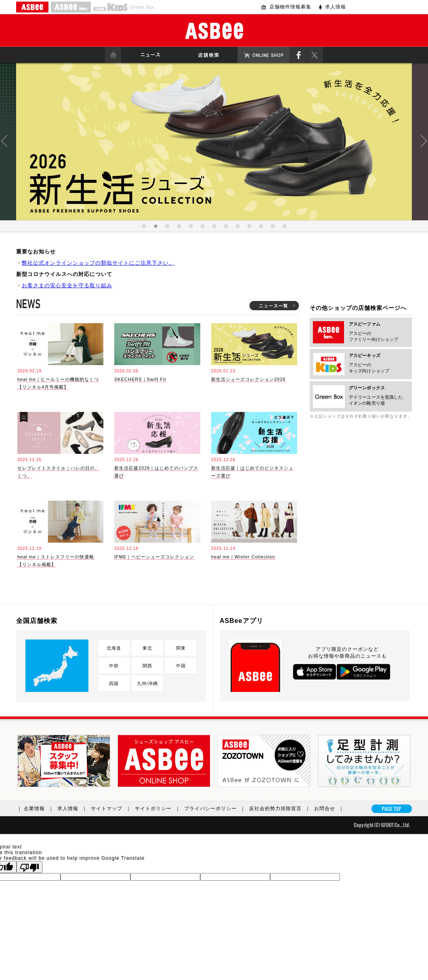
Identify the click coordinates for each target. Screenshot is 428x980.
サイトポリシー (159, 809)
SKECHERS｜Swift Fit (140, 379)
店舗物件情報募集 (290, 7)
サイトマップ (113, 809)
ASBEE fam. (71, 7)
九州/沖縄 (147, 683)
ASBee (214, 31)
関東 (181, 648)
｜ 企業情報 (37, 809)
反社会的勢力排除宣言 (282, 809)
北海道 (114, 648)
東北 (147, 648)
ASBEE (32, 7)
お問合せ (331, 809)
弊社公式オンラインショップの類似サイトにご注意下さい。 (98, 263)
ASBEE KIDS (110, 7)
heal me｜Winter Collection (243, 557)
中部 (114, 666)
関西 (147, 666)
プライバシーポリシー (217, 809)
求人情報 (336, 7)
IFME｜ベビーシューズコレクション (154, 557)
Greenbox (142, 7)
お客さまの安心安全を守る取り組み (67, 285)
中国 (181, 666)
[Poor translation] (29, 867)
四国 (114, 683)
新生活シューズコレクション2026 (248, 379)
